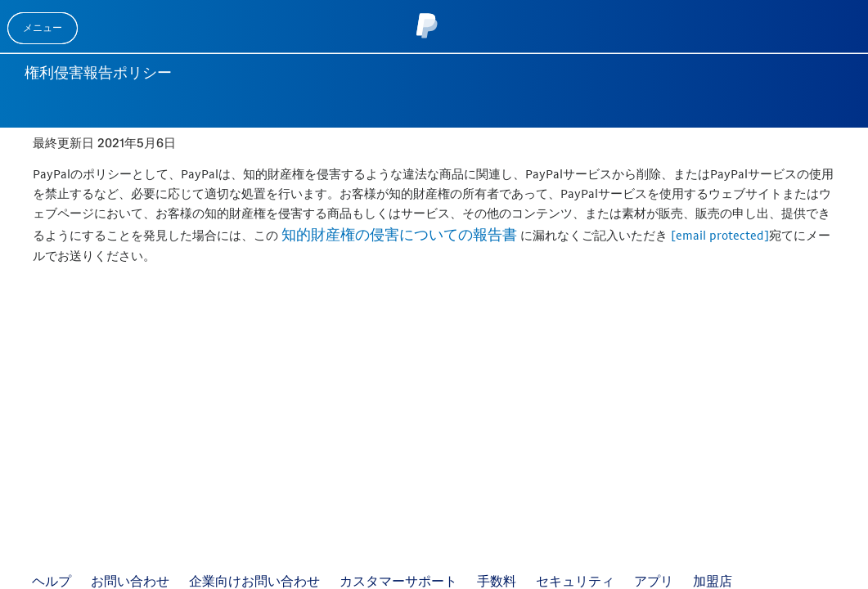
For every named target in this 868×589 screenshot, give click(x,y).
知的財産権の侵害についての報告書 (399, 234)
